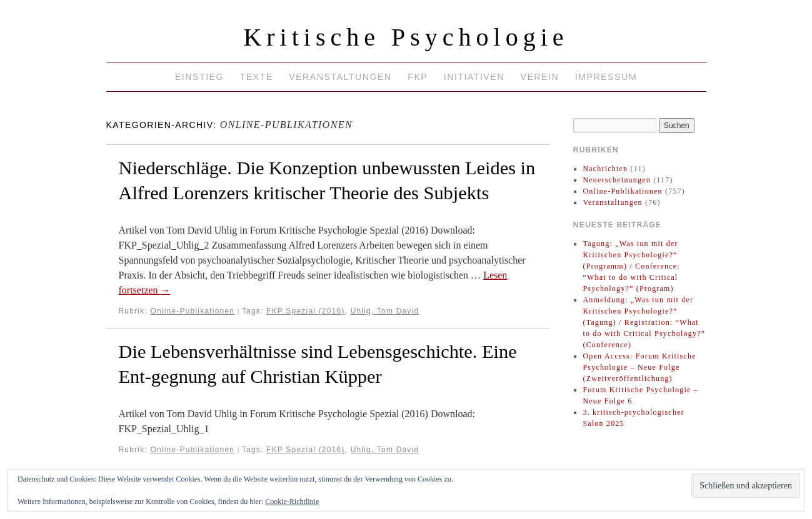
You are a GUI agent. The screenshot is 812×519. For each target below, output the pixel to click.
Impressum (606, 77)
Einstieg (199, 77)
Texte (256, 77)
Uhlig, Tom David (385, 311)
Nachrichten (605, 169)
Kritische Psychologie (406, 37)
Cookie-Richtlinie (292, 502)
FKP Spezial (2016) (305, 311)
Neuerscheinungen (617, 180)
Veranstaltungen (340, 77)
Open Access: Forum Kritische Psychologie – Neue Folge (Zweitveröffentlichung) (639, 367)
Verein (539, 77)
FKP (418, 77)
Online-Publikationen (192, 311)
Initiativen (474, 77)
